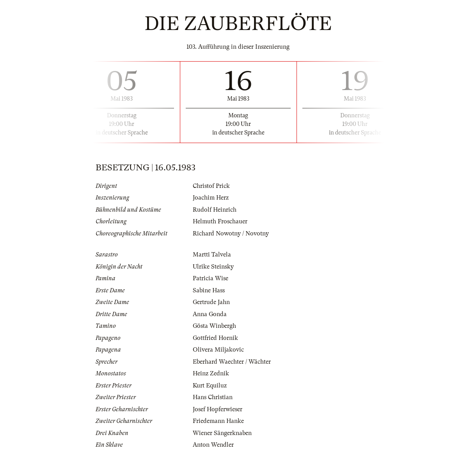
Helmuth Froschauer (220, 221)
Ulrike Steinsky (213, 267)
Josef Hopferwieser (218, 409)
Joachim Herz (211, 198)
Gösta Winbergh (214, 326)
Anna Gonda (210, 314)
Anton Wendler (213, 445)
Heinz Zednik (211, 373)
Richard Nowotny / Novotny (231, 233)
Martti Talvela (212, 255)
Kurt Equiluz (210, 386)
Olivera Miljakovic (218, 350)
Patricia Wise (210, 278)
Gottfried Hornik (215, 338)
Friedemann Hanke (218, 421)
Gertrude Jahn (211, 302)
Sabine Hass (209, 290)
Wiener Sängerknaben (222, 433)
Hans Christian (213, 397)
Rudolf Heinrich (215, 210)
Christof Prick (211, 186)
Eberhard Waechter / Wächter (232, 362)
